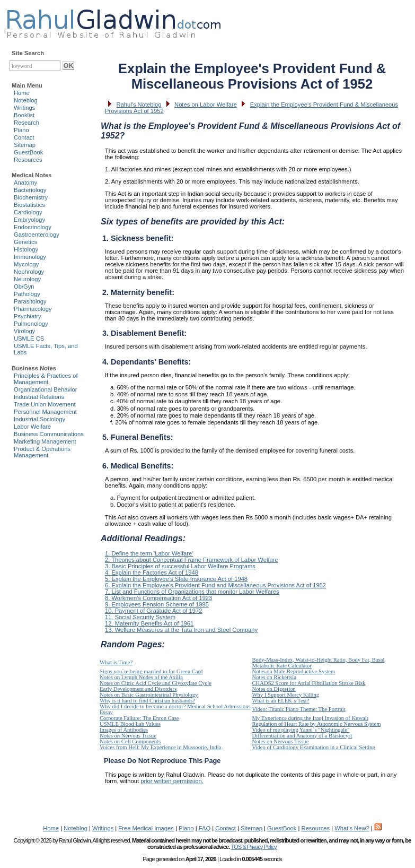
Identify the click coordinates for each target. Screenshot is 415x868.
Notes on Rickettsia (274, 677)
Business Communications (49, 434)
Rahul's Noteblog (139, 105)
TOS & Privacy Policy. (254, 847)
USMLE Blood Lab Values (130, 724)
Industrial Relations (39, 397)
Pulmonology (31, 324)
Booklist (24, 115)
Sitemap (25, 145)
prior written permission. (172, 781)
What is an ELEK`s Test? (281, 701)
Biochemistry (31, 197)
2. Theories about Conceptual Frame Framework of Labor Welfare (192, 560)
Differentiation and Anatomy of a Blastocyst (302, 736)
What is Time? (116, 662)
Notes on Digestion (274, 689)
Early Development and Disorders (138, 689)
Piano (21, 130)
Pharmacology (33, 309)
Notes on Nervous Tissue (128, 736)
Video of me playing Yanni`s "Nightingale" (301, 730)
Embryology (29, 220)
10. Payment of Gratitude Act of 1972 (153, 611)
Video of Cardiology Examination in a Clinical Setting (314, 747)
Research (27, 123)
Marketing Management (45, 441)
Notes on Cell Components (130, 741)
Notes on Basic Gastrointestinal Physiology (149, 695)
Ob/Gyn (24, 287)
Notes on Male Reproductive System (294, 671)
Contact (24, 137)
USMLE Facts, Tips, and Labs (46, 349)
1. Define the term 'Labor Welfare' (149, 553)
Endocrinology (33, 227)
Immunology (30, 257)
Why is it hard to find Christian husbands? (147, 701)
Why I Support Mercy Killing (286, 695)
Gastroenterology (37, 235)
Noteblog (26, 100)
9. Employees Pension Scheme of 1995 (157, 604)
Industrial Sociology (39, 419)
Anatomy (25, 183)
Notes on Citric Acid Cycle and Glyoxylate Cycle (156, 683)
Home (22, 93)
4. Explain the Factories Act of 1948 (152, 572)
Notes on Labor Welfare (206, 105)
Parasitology (30, 301)
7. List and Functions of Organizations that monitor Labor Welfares (192, 592)
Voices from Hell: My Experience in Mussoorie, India (160, 747)
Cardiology (28, 212)
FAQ (205, 828)
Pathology (27, 294)
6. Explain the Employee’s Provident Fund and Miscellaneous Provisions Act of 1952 (215, 585)
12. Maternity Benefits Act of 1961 (149, 623)
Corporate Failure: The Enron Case (139, 718)
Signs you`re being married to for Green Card (151, 671)
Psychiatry (28, 316)
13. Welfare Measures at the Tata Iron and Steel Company (181, 630)
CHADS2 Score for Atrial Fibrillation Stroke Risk (309, 683)
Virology (24, 331)
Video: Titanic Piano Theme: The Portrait (299, 709)
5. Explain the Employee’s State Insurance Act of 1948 (176, 579)
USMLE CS (29, 338)
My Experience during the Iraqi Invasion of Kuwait (310, 718)
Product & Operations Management (42, 452)
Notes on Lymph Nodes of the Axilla (141, 677)
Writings (24, 108)
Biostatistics (29, 205)
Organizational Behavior (45, 389)
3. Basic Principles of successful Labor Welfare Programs (180, 566)
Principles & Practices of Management (46, 379)
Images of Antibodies (124, 730)
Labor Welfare (32, 427)
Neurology (27, 279)
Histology (26, 249)
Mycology (26, 264)
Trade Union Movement (45, 404)
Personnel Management (45, 412)
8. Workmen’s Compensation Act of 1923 (158, 598)
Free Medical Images (146, 828)
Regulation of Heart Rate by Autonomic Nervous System (317, 724)
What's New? (352, 828)
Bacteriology (30, 190)
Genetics (25, 242)
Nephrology (29, 272)
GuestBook (28, 152)
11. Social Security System (140, 617)
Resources (28, 160)
